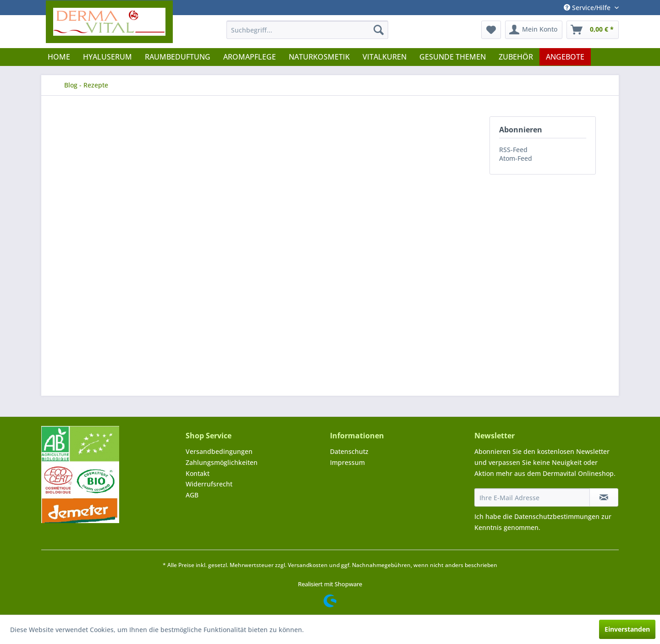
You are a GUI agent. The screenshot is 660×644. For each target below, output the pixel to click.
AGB (192, 495)
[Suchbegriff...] (307, 30)
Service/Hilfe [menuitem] (588, 8)
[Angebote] (565, 57)
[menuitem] (307, 30)
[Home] (59, 57)
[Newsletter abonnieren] (604, 497)
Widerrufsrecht (209, 484)
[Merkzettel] (491, 30)
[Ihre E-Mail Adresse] (532, 497)
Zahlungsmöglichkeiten (222, 462)
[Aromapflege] (250, 57)
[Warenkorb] (593, 30)
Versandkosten (308, 565)
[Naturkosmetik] (319, 57)
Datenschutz (349, 451)
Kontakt (198, 473)
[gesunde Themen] (453, 57)
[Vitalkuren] (385, 57)
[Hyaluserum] (107, 57)
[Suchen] (379, 30)
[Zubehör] (516, 57)
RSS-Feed (513, 150)
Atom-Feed (516, 158)
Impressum (347, 462)
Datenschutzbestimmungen (557, 516)
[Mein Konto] (534, 30)
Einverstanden (627, 629)
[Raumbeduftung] (178, 57)
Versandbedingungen (219, 451)
